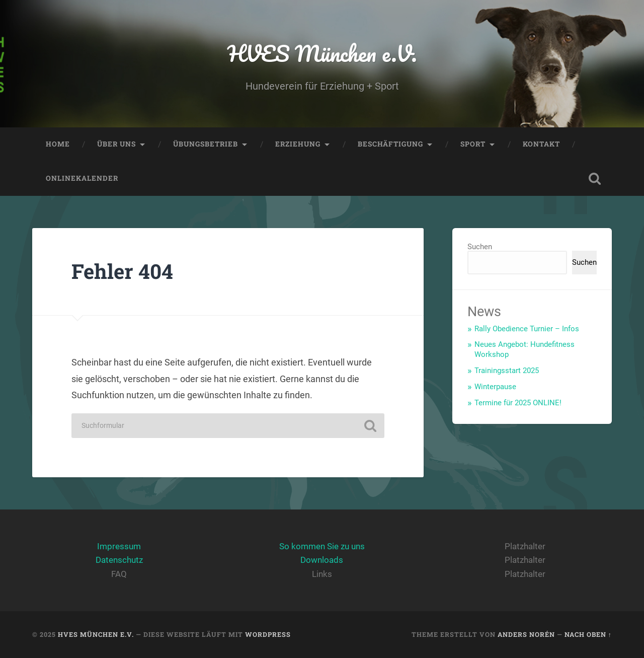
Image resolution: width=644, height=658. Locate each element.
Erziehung (298, 144)
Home (58, 144)
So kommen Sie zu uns (322, 546)
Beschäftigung (390, 144)
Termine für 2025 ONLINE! (518, 403)
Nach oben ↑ (588, 634)
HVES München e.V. (322, 53)
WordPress (268, 634)
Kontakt (541, 144)
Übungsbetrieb (206, 144)
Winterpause (495, 387)
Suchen (480, 247)
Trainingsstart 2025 (507, 371)
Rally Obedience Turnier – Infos (527, 329)
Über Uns (116, 144)
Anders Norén (526, 634)
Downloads (322, 560)
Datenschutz (119, 560)
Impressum (119, 546)
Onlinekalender (82, 178)
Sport (473, 144)
